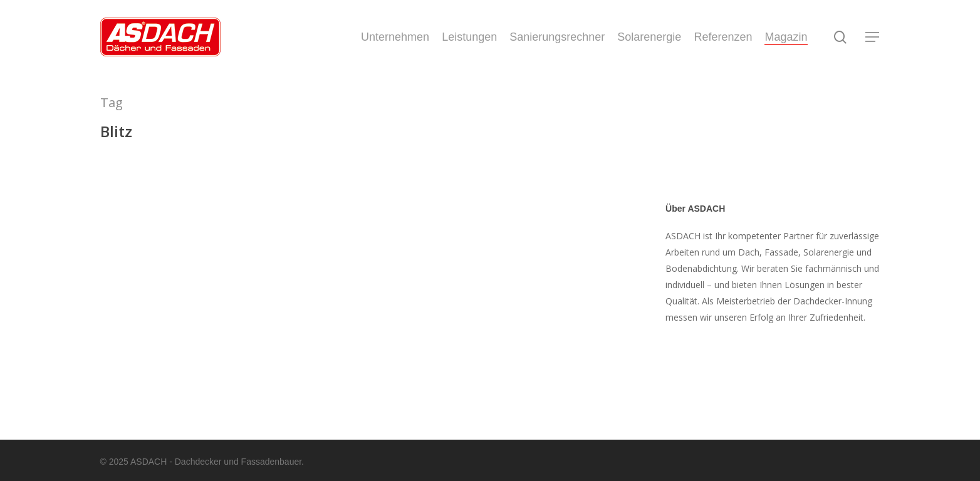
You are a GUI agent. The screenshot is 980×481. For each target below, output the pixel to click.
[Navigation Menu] (873, 37)
